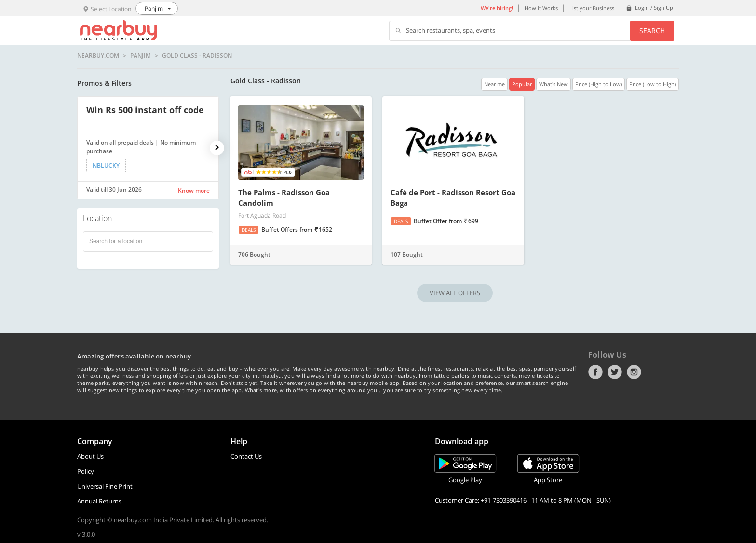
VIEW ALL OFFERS (455, 293)
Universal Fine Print (105, 486)
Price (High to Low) (599, 84)
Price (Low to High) (653, 84)
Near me (494, 84)
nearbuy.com (98, 56)
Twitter (615, 372)
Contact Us (246, 456)
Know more (194, 191)
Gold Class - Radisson (197, 56)
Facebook (595, 372)
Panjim (141, 56)
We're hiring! (497, 8)
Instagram (634, 372)
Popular (522, 84)
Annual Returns (99, 501)
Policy (86, 471)
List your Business (592, 8)
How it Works (541, 8)
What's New (553, 84)
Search (652, 31)
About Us (90, 456)
